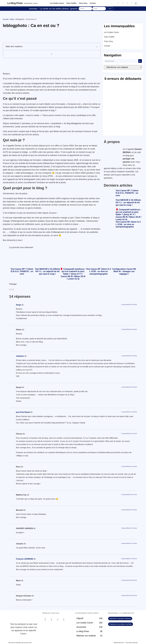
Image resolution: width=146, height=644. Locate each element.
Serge (18, 305)
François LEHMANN (25, 559)
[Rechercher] (140, 61)
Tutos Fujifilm (71, 3)
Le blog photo (15, 3)
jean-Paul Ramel (23, 412)
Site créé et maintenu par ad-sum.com (20, 643)
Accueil (6, 19)
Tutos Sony (83, 3)
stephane (20, 356)
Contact (93, 3)
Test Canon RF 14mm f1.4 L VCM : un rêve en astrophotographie (128, 224)
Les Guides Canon (57, 3)
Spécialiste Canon (31, 3)
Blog (12, 19)
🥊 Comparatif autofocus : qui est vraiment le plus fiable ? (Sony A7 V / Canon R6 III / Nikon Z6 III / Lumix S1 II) (128, 214)
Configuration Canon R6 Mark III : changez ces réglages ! (124, 271)
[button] (136, 3)
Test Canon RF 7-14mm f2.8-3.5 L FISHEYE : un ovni (127, 193)
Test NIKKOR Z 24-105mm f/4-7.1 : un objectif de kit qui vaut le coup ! (128, 202)
